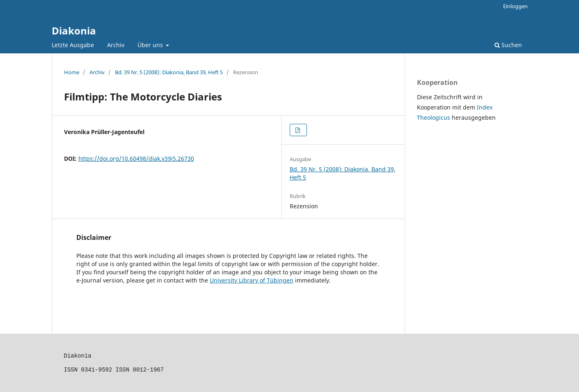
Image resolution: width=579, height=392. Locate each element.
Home (72, 72)
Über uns (151, 45)
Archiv (116, 45)
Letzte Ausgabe (73, 45)
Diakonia (74, 31)
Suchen (508, 45)
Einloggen (515, 6)
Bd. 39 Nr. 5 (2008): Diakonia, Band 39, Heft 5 (169, 72)
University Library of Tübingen (252, 280)
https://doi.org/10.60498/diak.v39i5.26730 (136, 158)
